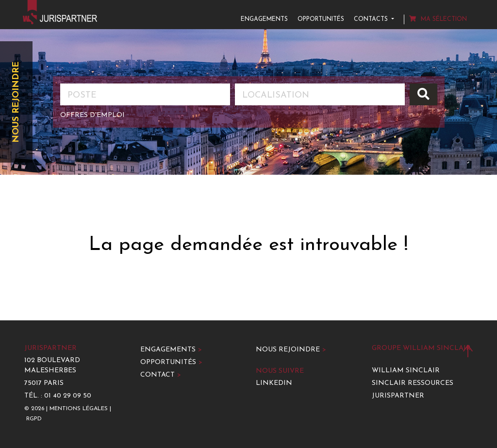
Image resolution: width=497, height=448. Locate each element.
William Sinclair (406, 371)
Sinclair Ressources (413, 383)
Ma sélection (438, 19)
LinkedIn (274, 383)
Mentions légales (79, 409)
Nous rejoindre (16, 102)
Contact (161, 375)
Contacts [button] (372, 19)
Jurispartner (398, 396)
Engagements (264, 19)
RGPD (34, 419)
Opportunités (321, 19)
